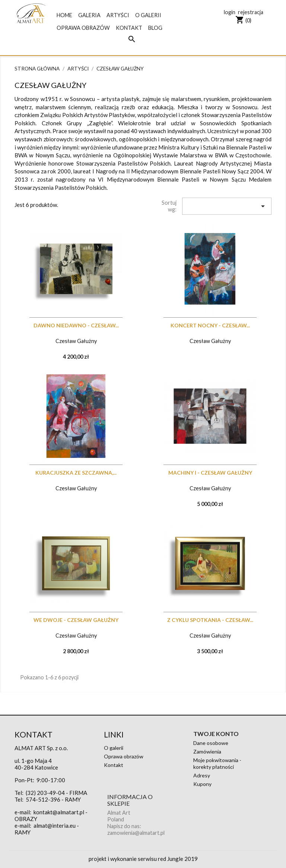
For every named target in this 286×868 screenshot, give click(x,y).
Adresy (202, 775)
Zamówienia (207, 751)
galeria (89, 15)
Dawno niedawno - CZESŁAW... (76, 325)
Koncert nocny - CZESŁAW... (210, 325)
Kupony (202, 784)
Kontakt (129, 28)
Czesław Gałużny (76, 341)
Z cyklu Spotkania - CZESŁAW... (210, 620)
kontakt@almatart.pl (59, 812)
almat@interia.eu (55, 825)
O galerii (148, 15)
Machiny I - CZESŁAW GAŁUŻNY (210, 473)
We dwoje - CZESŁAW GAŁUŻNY (76, 620)
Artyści (118, 15)
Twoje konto (216, 734)
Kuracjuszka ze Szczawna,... (76, 473)
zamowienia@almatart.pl (136, 833)
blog (155, 28)
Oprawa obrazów (83, 28)
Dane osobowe (211, 743)
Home (64, 15)
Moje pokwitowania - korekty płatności (217, 763)
